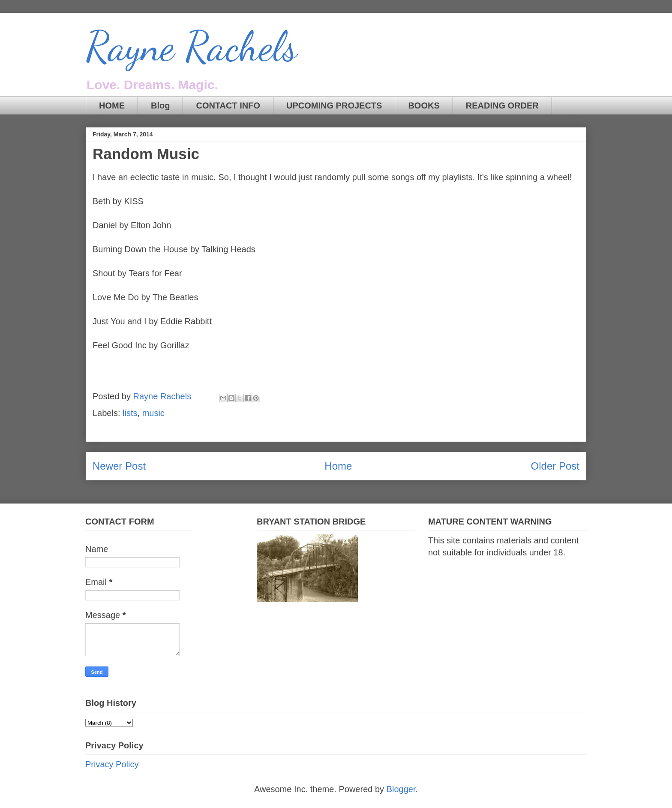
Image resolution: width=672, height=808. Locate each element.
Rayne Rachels (192, 47)
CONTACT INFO (228, 106)
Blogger (401, 789)
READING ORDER (502, 106)
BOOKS (424, 106)
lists (130, 413)
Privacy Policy (112, 764)
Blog (160, 106)
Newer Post (119, 466)
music (153, 413)
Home (338, 466)
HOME (112, 106)
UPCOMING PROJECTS (334, 106)
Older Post (555, 466)
